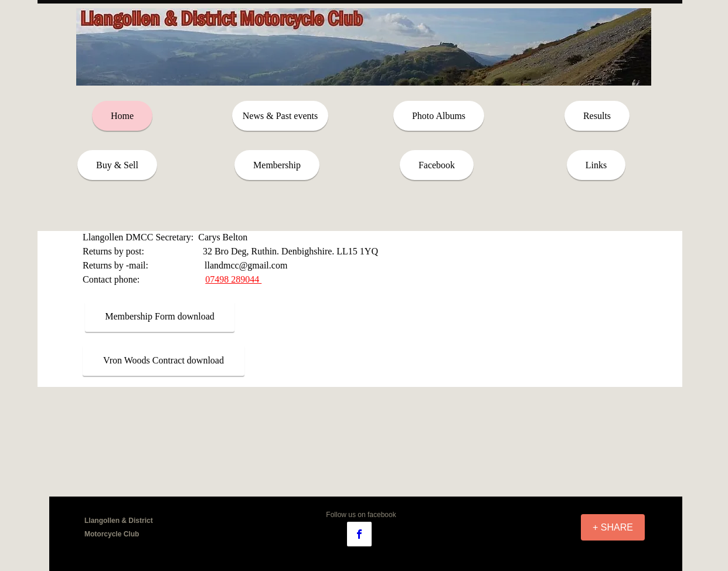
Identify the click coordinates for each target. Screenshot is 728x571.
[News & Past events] (280, 116)
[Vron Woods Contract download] (164, 361)
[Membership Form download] (160, 317)
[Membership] (277, 165)
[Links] (596, 165)
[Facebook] (437, 165)
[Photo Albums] (439, 116)
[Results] (597, 116)
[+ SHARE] (613, 527)
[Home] (122, 116)
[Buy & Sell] (117, 165)
